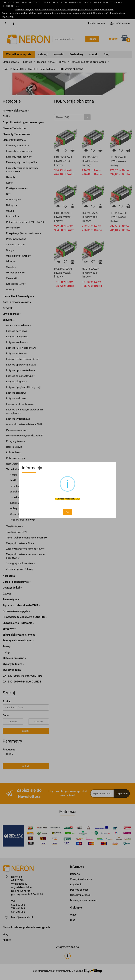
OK (67, 512)
